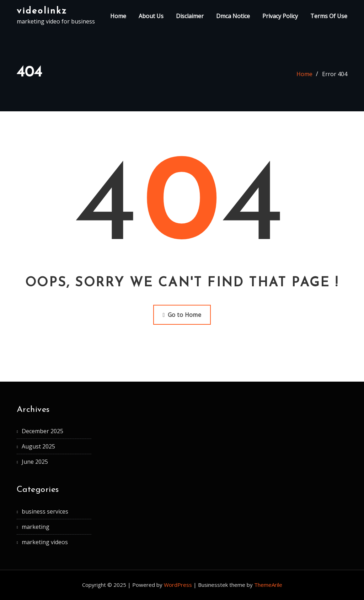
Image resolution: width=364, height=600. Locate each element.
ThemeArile (268, 585)
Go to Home (182, 315)
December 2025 (42, 431)
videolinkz (42, 11)
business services (45, 511)
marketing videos (45, 542)
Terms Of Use (329, 16)
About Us (151, 16)
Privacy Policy (280, 16)
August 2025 (38, 446)
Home (118, 16)
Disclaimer (190, 16)
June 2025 (35, 462)
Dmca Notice (233, 16)
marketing (36, 527)
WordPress (178, 585)
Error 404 (335, 74)
